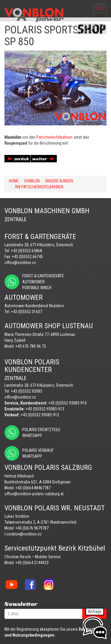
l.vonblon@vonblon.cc (23, 534)
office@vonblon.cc (20, 263)
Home (14, 181)
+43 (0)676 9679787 (32, 528)
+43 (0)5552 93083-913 (45, 409)
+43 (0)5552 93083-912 (40, 415)
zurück (18, 159)
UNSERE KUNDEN (59, 181)
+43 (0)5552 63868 (26, 251)
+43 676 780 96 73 (31, 346)
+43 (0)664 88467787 (33, 488)
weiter (43, 159)
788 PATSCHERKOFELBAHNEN (39, 187)
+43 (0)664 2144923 (32, 563)
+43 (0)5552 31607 (26, 312)
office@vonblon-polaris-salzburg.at (34, 494)
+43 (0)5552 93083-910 (67, 403)
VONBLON (32, 181)
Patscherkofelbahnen (54, 137)
